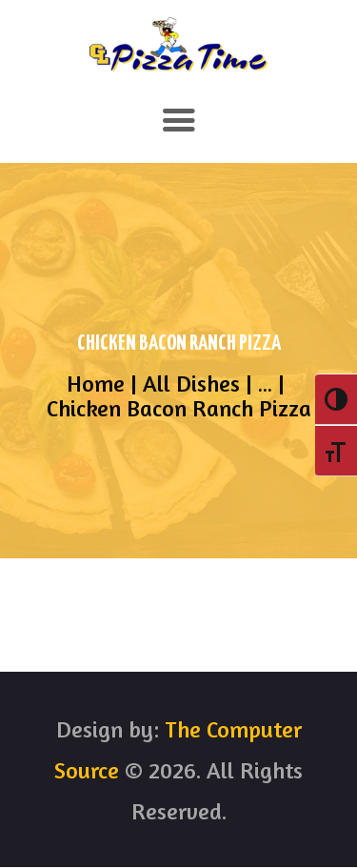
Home (96, 384)
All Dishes (191, 384)
